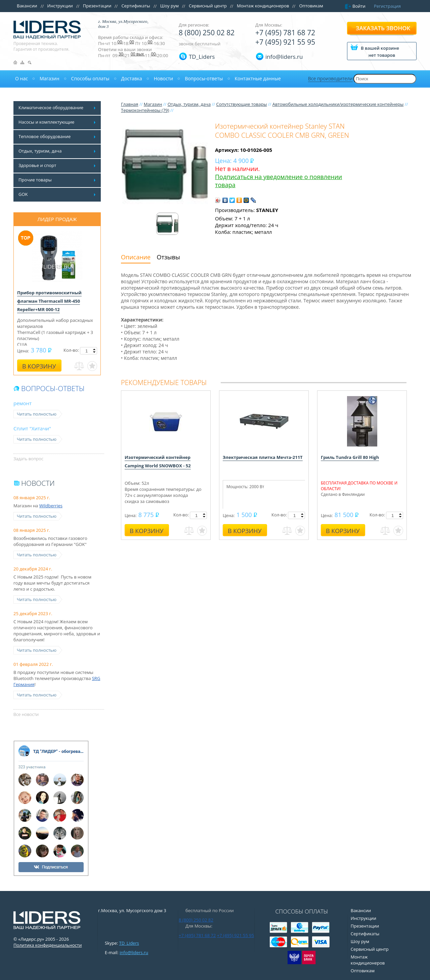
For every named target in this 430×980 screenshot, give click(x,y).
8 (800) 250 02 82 (207, 33)
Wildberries (51, 506)
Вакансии (27, 6)
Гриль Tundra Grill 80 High (350, 457)
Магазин (153, 104)
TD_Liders (202, 57)
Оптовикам (311, 6)
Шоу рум (169, 6)
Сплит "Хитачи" (32, 428)
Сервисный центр (208, 6)
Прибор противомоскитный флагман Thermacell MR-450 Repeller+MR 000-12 (49, 301)
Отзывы (168, 257)
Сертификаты (136, 6)
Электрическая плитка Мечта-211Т (263, 457)
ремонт (23, 403)
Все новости (26, 714)
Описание (136, 257)
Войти (359, 6)
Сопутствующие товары (241, 104)
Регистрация (387, 6)
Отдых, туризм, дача (189, 104)
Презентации (97, 6)
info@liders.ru (134, 952)
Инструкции (60, 6)
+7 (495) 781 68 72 (285, 33)
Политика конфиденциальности (48, 945)
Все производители (330, 78)
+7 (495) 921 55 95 (285, 42)
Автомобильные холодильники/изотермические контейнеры (338, 104)
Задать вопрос (28, 459)
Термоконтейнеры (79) (145, 110)
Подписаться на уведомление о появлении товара (278, 181)
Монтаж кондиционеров (263, 6)
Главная (130, 104)
